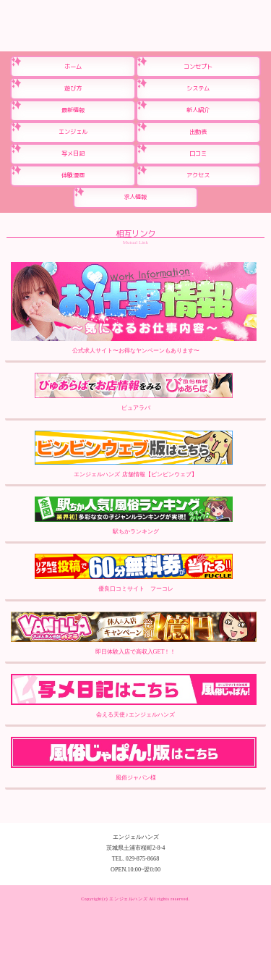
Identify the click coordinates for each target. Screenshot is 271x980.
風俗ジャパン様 (134, 759)
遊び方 (73, 88)
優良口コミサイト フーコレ (134, 573)
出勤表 (198, 132)
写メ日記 (73, 153)
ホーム (73, 67)
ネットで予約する (235, 897)
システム (198, 88)
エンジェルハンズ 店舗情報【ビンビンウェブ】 (134, 454)
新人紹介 (198, 110)
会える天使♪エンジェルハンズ (134, 696)
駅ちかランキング (134, 516)
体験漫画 (73, 175)
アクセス (198, 175)
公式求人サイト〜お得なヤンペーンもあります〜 (134, 308)
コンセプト (198, 67)
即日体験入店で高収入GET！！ (134, 634)
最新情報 (73, 110)
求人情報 (135, 197)
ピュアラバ (134, 392)
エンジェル (73, 132)
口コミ (198, 153)
